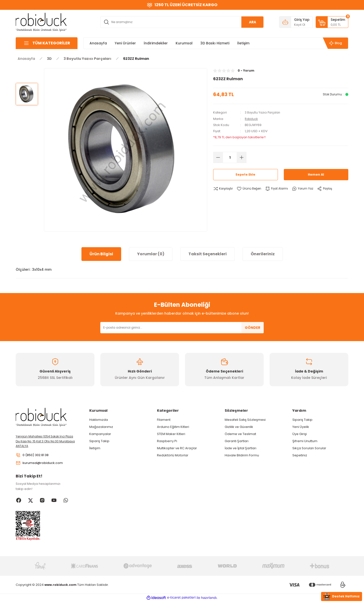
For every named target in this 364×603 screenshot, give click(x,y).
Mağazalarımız (101, 427)
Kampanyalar (100, 434)
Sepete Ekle (246, 174)
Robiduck (252, 119)
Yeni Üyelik (301, 427)
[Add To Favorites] (252, 189)
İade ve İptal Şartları (240, 448)
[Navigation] (47, 43)
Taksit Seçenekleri (208, 254)
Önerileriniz (263, 254)
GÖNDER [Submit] (253, 328)
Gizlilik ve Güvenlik (239, 427)
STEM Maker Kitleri (171, 434)
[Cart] (332, 22)
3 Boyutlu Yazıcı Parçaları (264, 112)
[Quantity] (230, 157)
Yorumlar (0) (151, 254)
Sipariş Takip (99, 441)
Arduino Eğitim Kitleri (173, 427)
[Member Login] (296, 22)
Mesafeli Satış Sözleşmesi (245, 420)
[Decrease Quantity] (218, 157)
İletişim (95, 448)
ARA (253, 22)
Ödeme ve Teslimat (240, 434)
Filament (164, 420)
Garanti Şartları (237, 441)
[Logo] (41, 22)
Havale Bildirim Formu (242, 455)
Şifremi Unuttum (305, 441)
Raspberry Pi (167, 441)
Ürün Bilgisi (101, 254)
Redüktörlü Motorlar (173, 455)
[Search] (182, 22)
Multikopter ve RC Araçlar (177, 448)
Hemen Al (316, 174)
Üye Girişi (300, 434)
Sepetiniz (300, 455)
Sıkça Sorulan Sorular (309, 448)
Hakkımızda (99, 420)
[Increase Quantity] (242, 157)
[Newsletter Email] (182, 328)
